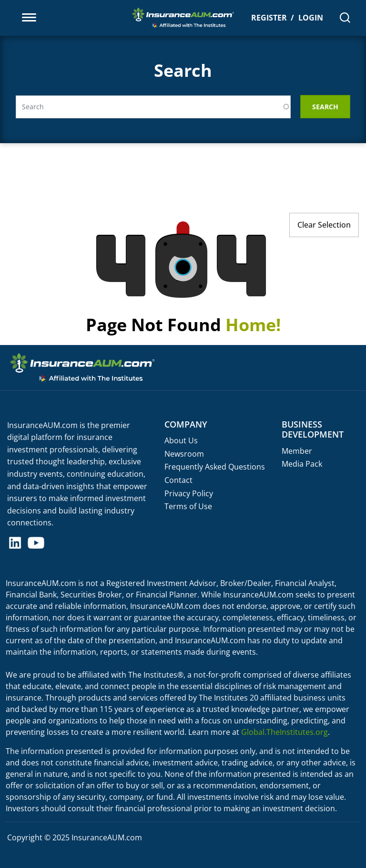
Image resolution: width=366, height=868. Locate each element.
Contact (178, 480)
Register (269, 18)
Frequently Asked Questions (215, 467)
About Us (181, 440)
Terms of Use (188, 506)
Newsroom (184, 454)
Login (311, 18)
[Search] (345, 18)
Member (297, 451)
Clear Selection (324, 225)
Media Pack (302, 464)
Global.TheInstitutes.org (285, 732)
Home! (253, 325)
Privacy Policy (189, 493)
